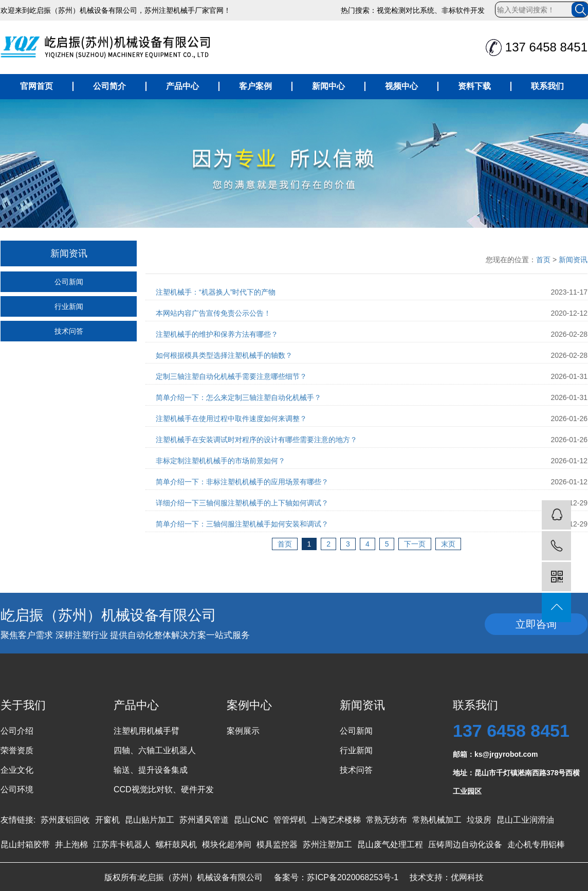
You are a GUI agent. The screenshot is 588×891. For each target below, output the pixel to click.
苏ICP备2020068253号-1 (353, 877)
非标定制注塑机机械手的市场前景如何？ (220, 461)
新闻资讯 (573, 260)
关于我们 (23, 705)
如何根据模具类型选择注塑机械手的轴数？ (224, 355)
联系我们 (547, 86)
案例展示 (243, 731)
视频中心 (401, 86)
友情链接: (18, 820)
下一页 (415, 544)
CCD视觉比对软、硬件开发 (164, 789)
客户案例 (255, 86)
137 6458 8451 (511, 731)
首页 (543, 260)
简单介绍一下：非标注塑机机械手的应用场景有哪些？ (242, 482)
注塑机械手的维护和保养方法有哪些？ (217, 334)
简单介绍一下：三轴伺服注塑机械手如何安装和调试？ (242, 524)
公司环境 (17, 789)
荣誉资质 (17, 750)
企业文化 (17, 770)
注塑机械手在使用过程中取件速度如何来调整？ (231, 419)
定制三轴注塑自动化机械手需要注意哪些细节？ (231, 376)
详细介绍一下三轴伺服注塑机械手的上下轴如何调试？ (242, 503)
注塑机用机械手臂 (146, 731)
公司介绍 (17, 731)
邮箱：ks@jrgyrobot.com (495, 754)
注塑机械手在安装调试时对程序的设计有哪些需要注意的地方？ (256, 440)
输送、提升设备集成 (151, 770)
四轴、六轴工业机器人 (155, 750)
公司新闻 (69, 282)
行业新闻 (69, 306)
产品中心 (182, 86)
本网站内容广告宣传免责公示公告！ (213, 313)
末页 (448, 544)
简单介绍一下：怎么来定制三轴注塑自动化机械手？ (238, 397)
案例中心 (249, 705)
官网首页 (36, 86)
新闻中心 (328, 86)
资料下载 (474, 86)
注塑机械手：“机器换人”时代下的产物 (216, 292)
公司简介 (109, 86)
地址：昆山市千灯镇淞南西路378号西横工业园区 (516, 775)
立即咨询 (536, 624)
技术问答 (69, 331)
